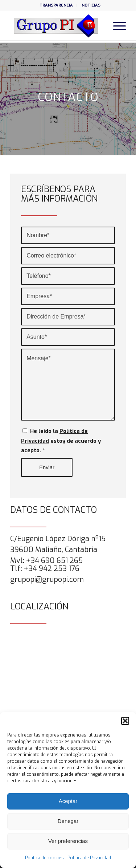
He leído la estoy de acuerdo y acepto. (61, 441)
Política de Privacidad (89, 858)
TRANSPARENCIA (56, 5)
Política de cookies (44, 858)
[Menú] (116, 26)
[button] (125, 721)
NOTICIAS (91, 5)
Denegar (68, 821)
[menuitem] (56, 5)
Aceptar (68, 801)
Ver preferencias (68, 841)
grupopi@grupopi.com (47, 579)
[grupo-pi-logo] (56, 26)
